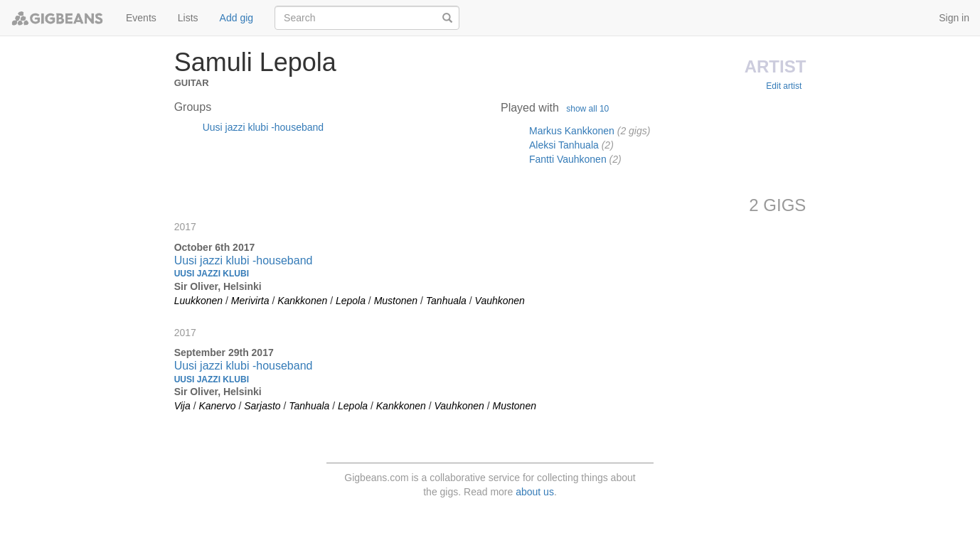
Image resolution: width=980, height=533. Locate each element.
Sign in (954, 18)
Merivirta (250, 301)
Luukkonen (199, 301)
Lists (188, 18)
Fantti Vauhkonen (568, 159)
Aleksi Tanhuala (564, 145)
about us (535, 492)
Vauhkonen (500, 301)
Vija (182, 406)
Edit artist (784, 86)
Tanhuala (446, 301)
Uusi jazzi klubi (212, 274)
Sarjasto (262, 406)
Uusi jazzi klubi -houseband (263, 127)
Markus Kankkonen (572, 131)
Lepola (351, 301)
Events (141, 18)
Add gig (236, 18)
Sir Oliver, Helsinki (218, 286)
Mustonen (396, 301)
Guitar (192, 81)
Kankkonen (302, 301)
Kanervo (217, 406)
